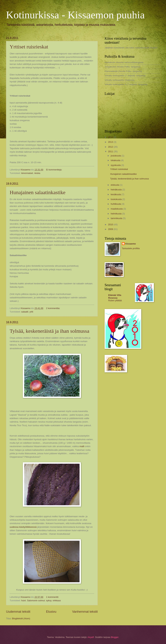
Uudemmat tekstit (18, 612)
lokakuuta (116, 160)
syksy (49, 600)
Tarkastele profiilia (131, 248)
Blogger (115, 637)
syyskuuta (116, 165)
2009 (111, 229)
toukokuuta (116, 199)
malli (82, 446)
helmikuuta (116, 214)
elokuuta (115, 185)
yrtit (31, 312)
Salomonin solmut (36, 600)
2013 (111, 142)
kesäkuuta (116, 194)
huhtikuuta (116, 204)
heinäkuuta (116, 190)
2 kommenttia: (53, 308)
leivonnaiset (27, 173)
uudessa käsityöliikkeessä (23, 527)
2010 (111, 225)
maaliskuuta (117, 209)
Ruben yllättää (115, 301)
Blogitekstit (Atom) (21, 618)
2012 (111, 147)
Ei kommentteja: (54, 170)
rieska (37, 173)
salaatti (25, 312)
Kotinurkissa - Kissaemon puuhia (75, 15)
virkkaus (57, 600)
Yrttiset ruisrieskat (29, 47)
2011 (111, 151)
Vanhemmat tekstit (85, 612)
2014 (111, 137)
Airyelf (91, 637)
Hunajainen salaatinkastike (38, 192)
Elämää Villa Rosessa (115, 296)
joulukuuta (116, 156)
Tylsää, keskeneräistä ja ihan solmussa (49, 331)
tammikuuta (117, 218)
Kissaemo (131, 244)
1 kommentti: (53, 597)
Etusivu (51, 612)
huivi (24, 600)
